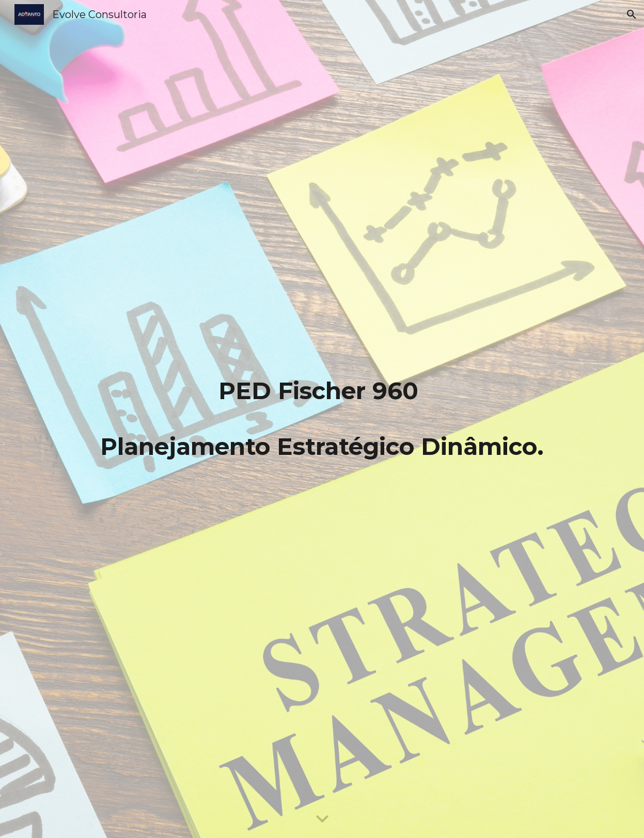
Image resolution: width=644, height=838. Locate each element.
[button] (632, 14)
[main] (322, 419)
